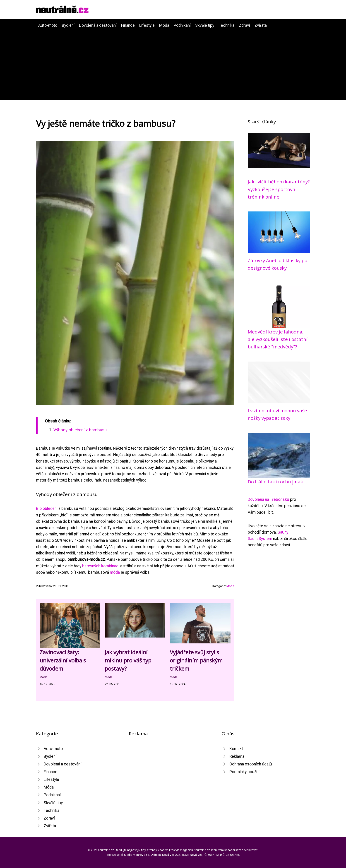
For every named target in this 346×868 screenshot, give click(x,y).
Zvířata (261, 25)
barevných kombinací (101, 566)
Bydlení (68, 25)
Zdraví (244, 25)
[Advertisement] (173, 62)
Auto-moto (48, 25)
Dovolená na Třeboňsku (268, 499)
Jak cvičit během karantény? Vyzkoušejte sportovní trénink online (279, 189)
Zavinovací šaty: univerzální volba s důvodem (63, 660)
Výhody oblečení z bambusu (80, 430)
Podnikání (182, 25)
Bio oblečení (47, 508)
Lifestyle (147, 25)
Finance (128, 25)
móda (115, 572)
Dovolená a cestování (98, 25)
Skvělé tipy (205, 25)
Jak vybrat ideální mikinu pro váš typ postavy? (128, 660)
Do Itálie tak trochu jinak (275, 482)
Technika (227, 25)
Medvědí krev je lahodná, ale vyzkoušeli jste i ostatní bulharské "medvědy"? (278, 339)
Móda (164, 25)
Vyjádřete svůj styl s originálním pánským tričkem (196, 660)
